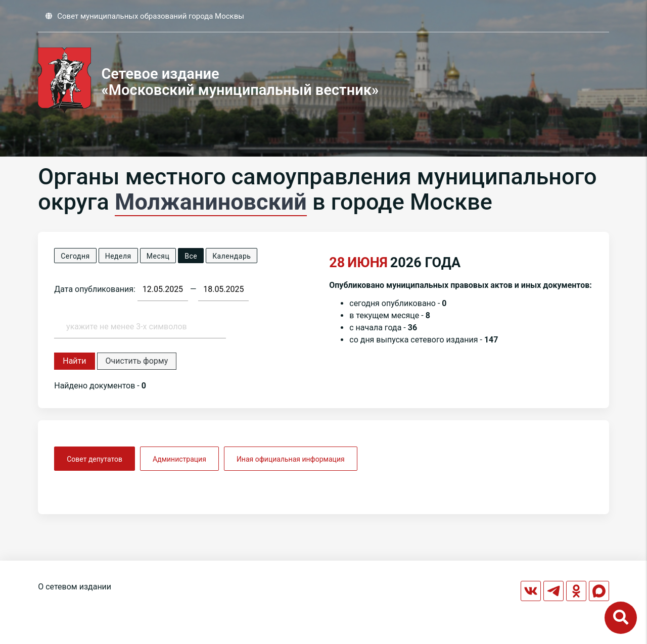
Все (191, 256)
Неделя (118, 256)
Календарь (232, 256)
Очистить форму (137, 361)
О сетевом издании (75, 587)
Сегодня (75, 256)
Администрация (179, 459)
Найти (74, 361)
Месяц (158, 256)
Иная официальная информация (291, 459)
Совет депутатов (95, 459)
